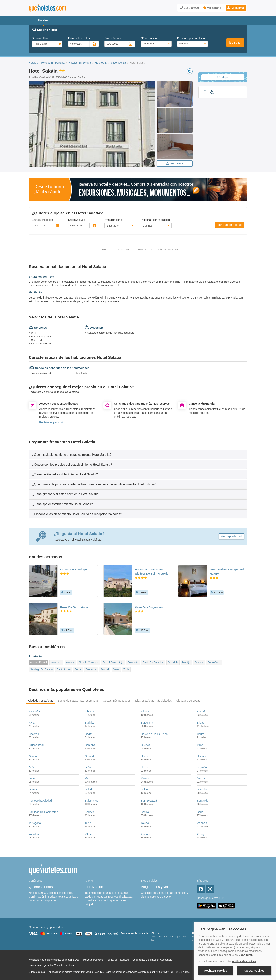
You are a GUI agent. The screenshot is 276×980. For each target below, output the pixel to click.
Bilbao (201, 723)
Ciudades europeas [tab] (188, 701)
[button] (236, 8)
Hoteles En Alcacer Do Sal (111, 63)
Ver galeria (175, 163)
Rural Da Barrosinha (74, 607)
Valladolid (34, 834)
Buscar (235, 42)
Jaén (32, 767)
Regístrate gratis (51, 422)
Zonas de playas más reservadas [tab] (78, 701)
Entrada (79, 38)
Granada (90, 756)
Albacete (90, 712)
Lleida (144, 767)
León (88, 767)
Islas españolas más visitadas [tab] (153, 701)
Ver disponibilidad (230, 225)
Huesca (202, 756)
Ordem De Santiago (74, 569)
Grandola (173, 662)
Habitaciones (144, 250)
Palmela (199, 662)
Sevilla (145, 812)
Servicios (123, 250)
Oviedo (89, 790)
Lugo (32, 778)
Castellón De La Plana (154, 734)
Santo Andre (64, 669)
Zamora (145, 834)
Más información (168, 250)
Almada (70, 662)
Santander (203, 801)
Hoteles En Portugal (53, 63)
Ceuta (201, 734)
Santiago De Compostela (44, 812)
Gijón (200, 745)
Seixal (78, 669)
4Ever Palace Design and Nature (227, 571)
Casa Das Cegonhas (149, 607)
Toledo (145, 823)
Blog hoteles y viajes (157, 887)
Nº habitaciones (150, 38)
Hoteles (33, 63)
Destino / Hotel (41, 38)
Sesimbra (91, 669)
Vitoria (89, 834)
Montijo (186, 662)
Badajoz (90, 723)
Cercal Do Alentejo (113, 662)
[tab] (138, 454)
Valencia (202, 823)
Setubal (105, 669)
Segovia (90, 812)
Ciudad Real (36, 745)
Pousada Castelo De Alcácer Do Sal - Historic (152, 571)
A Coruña (34, 712)
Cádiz (88, 734)
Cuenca (145, 745)
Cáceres (34, 734)
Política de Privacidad (118, 960)
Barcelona (147, 723)
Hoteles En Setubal (80, 63)
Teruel (89, 823)
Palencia (146, 790)
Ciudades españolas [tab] (41, 701)
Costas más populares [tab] (117, 701)
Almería (202, 712)
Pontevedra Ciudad (40, 801)
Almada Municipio (89, 662)
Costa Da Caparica (153, 662)
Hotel (104, 250)
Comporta (133, 662)
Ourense (34, 790)
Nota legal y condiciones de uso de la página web (54, 960)
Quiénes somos (41, 887)
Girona (33, 756)
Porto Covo (214, 662)
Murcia (201, 778)
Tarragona (35, 823)
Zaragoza (203, 834)
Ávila (32, 723)
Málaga (145, 778)
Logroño (202, 767)
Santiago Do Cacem (41, 669)
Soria (200, 812)
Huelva (145, 756)
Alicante (146, 712)
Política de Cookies (93, 960)
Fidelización (94, 887)
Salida (113, 38)
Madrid (89, 778)
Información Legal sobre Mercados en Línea (51, 965)
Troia (126, 669)
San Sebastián (150, 801)
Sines (116, 669)
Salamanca (92, 801)
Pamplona (203, 790)
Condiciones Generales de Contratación (153, 960)
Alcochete (56, 662)
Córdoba (90, 745)
